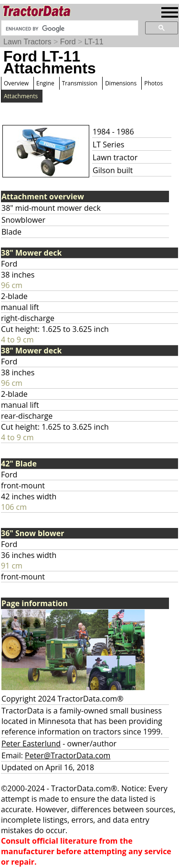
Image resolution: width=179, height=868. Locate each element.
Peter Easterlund (31, 744)
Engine (45, 83)
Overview (16, 83)
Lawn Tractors (27, 42)
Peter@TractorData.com (68, 755)
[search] (69, 29)
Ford (68, 42)
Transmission (80, 83)
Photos (153, 83)
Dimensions (121, 83)
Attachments (21, 96)
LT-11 (94, 42)
